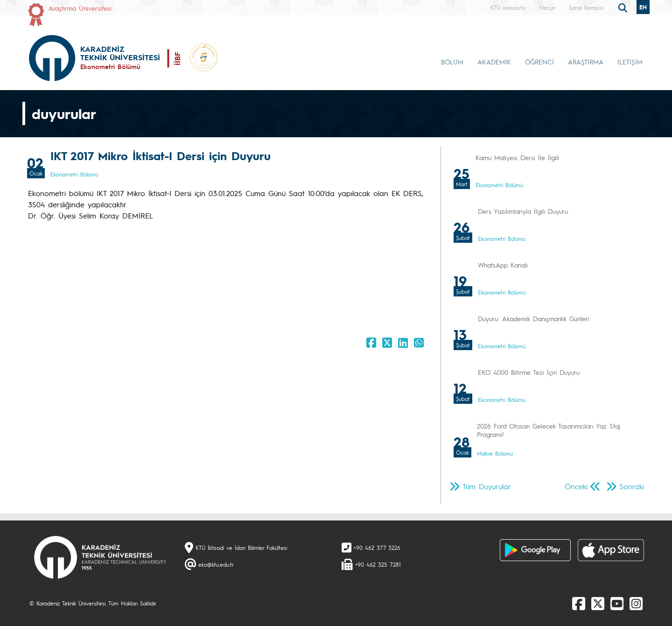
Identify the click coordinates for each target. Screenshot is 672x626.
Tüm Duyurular (487, 486)
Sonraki (632, 486)
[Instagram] (636, 603)
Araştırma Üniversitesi (80, 8)
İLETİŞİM (630, 62)
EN (643, 7)
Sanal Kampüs (586, 7)
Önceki (576, 486)
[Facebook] (579, 603)
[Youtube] (617, 603)
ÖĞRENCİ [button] (539, 62)
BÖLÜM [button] (452, 62)
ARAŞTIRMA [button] (586, 62)
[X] (598, 603)
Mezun (547, 7)
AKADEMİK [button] (494, 62)
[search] (624, 7)
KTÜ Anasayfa (508, 7)
